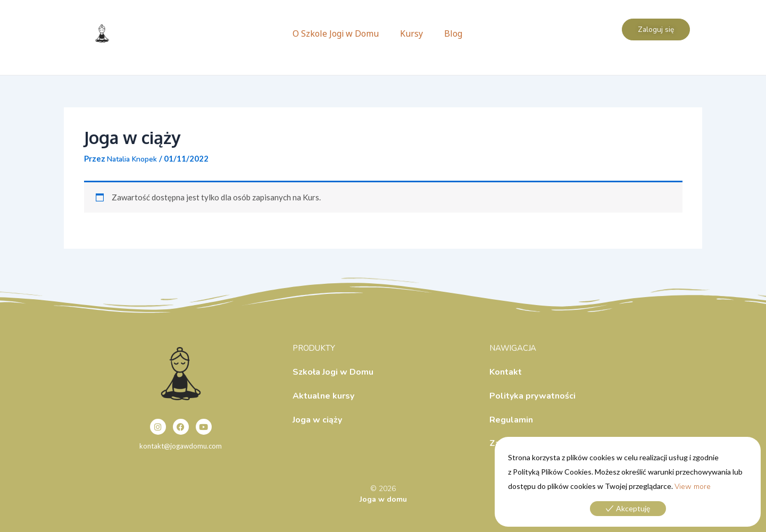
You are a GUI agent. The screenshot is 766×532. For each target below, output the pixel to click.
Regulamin (511, 420)
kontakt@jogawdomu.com (181, 446)
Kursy (411, 33)
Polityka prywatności (532, 396)
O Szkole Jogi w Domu (336, 33)
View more (693, 487)
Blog (453, 33)
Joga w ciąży (317, 420)
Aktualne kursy (323, 396)
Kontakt (506, 372)
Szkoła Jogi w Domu (333, 372)
